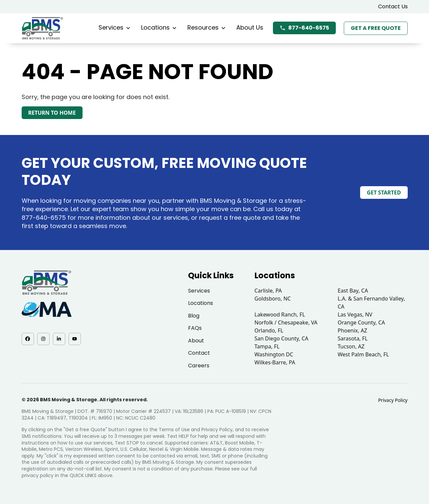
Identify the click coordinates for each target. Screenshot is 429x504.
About (196, 341)
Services (114, 27)
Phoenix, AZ (353, 330)
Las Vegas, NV (355, 315)
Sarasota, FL (353, 338)
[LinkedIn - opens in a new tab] (59, 339)
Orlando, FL (269, 330)
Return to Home (52, 113)
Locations (159, 27)
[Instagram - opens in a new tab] (43, 339)
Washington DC (274, 354)
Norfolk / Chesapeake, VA (286, 322)
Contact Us (393, 6)
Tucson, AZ (351, 346)
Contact (199, 353)
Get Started (384, 192)
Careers (199, 366)
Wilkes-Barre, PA (275, 362)
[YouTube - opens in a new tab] (75, 339)
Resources (206, 27)
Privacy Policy (393, 400)
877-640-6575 (304, 28)
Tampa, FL (267, 346)
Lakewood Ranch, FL (280, 315)
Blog (194, 316)
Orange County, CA (361, 322)
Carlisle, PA (268, 291)
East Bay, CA (353, 291)
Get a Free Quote (376, 28)
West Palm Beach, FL (363, 354)
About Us (250, 27)
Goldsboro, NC (273, 299)
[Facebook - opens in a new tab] (28, 339)
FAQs (195, 328)
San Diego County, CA (282, 338)
